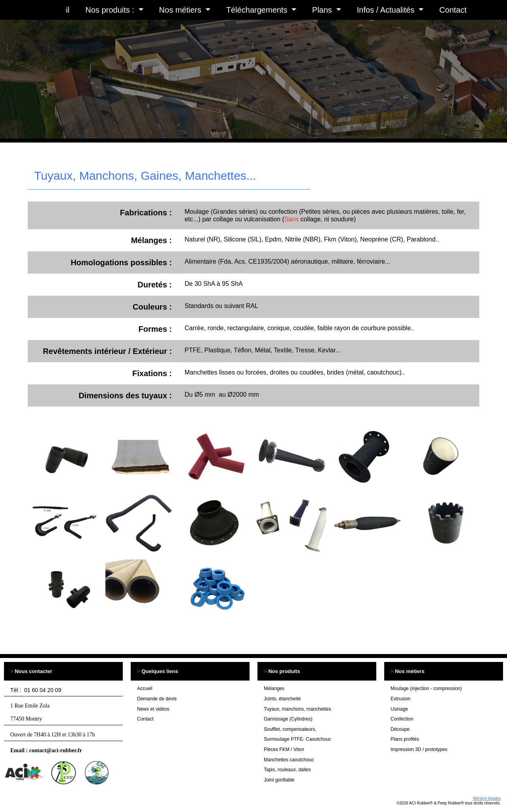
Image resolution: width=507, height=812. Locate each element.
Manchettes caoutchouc (289, 760)
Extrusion (400, 699)
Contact (453, 10)
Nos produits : (111, 10)
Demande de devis (157, 699)
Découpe (400, 729)
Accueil (145, 688)
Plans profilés (405, 739)
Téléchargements (258, 10)
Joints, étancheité (282, 699)
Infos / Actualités (387, 10)
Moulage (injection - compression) (426, 688)
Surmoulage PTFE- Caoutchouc (297, 739)
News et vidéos (153, 709)
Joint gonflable (279, 780)
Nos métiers (181, 10)
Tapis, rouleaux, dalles (287, 770)
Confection (402, 719)
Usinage (399, 709)
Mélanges (274, 688)
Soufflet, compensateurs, (290, 729)
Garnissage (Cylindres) (288, 719)
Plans (323, 10)
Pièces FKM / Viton (284, 749)
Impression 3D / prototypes (419, 749)
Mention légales (487, 798)
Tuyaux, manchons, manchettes (297, 709)
